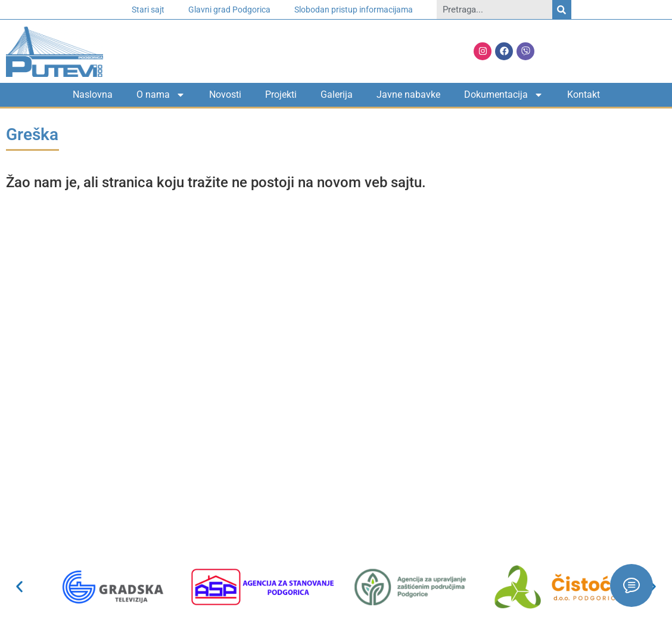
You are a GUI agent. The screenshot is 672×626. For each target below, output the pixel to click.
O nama (161, 95)
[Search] (562, 10)
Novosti (225, 94)
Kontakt (584, 94)
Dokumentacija (504, 95)
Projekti (281, 94)
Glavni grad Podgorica (229, 10)
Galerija (337, 94)
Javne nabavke (408, 94)
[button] (19, 587)
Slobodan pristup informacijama (354, 10)
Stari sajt (148, 10)
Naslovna (93, 94)
